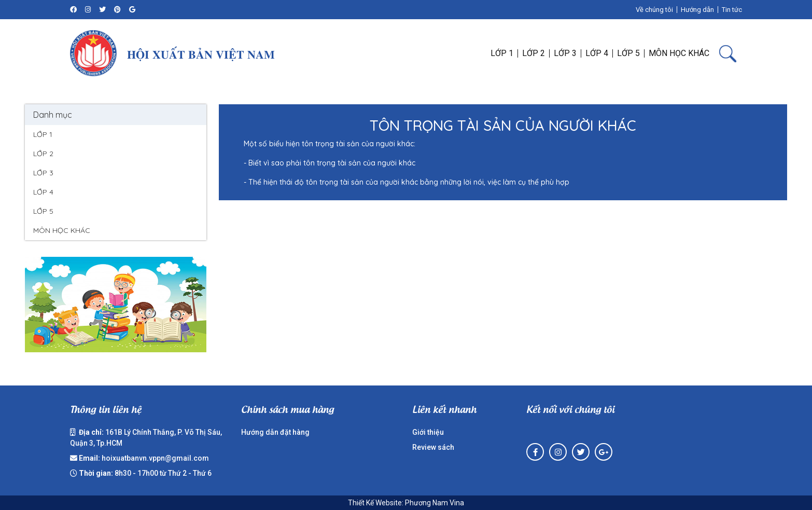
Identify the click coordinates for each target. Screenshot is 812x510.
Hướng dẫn (697, 10)
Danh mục (53, 115)
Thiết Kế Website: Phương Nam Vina (406, 503)
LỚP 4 (43, 192)
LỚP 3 (43, 173)
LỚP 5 (43, 211)
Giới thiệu (428, 432)
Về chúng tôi (654, 10)
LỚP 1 (43, 134)
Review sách (433, 447)
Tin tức (732, 10)
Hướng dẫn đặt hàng (275, 432)
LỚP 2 (43, 154)
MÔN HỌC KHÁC (62, 230)
